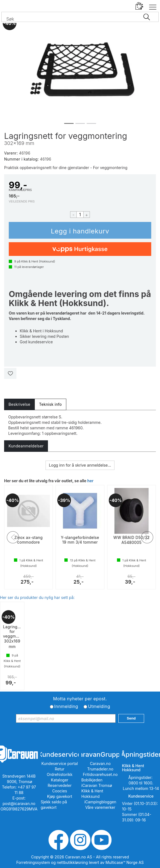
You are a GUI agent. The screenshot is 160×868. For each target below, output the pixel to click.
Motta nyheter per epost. (80, 699)
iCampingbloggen (100, 802)
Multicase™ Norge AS (125, 862)
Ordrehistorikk (60, 774)
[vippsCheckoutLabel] (80, 249)
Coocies (60, 791)
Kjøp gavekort (60, 796)
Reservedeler (60, 785)
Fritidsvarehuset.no (100, 774)
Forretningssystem (33, 862)
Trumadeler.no (100, 769)
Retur (60, 769)
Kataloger (60, 780)
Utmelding (99, 706)
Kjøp (80, 230)
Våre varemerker (100, 807)
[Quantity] (80, 215)
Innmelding (66, 706)
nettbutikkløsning (72, 862)
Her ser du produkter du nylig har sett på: (37, 597)
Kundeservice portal (60, 763)
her (90, 481)
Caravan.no (100, 763)
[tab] (19, 404)
